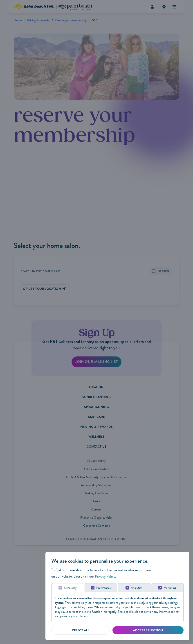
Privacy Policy (105, 576)
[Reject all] (80, 630)
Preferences (103, 588)
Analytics (137, 588)
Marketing (170, 588)
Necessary (70, 588)
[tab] (67, 588)
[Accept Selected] (148, 630)
